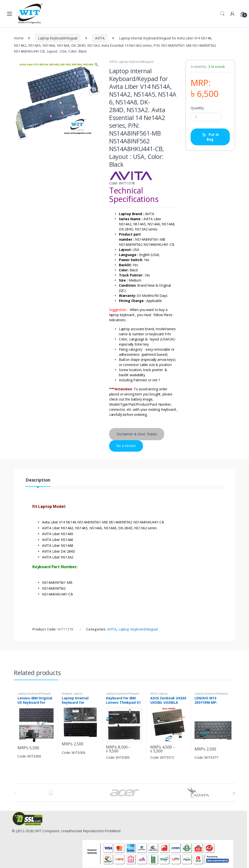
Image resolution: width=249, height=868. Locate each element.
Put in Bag (213, 137)
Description (38, 480)
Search (222, 14)
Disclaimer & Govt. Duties (137, 434)
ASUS (154, 693)
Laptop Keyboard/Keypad (58, 38)
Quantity (197, 108)
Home (19, 38)
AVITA (100, 38)
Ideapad (67, 693)
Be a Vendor (126, 446)
